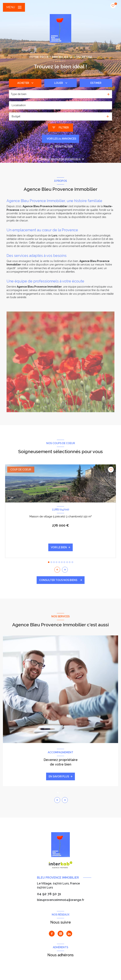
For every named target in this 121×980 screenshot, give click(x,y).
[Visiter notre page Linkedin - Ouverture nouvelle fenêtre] (69, 934)
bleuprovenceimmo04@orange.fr (61, 900)
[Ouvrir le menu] (14, 7)
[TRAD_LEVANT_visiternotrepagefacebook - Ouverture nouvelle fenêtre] (52, 934)
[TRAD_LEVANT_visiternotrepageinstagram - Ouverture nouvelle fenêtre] (60, 934)
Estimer (96, 83)
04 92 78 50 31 (49, 894)
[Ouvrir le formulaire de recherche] (60, 128)
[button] (65, 570)
